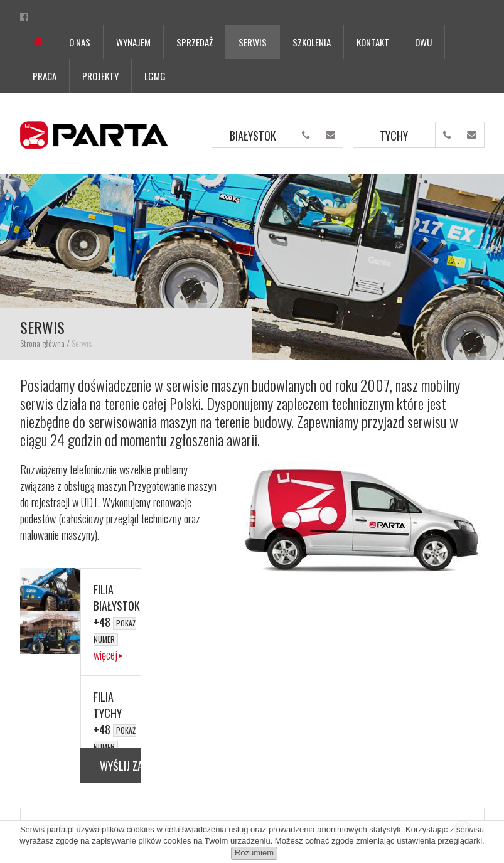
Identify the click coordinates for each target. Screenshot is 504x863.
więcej (105, 655)
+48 (115, 630)
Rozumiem (254, 853)
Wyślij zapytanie (121, 766)
